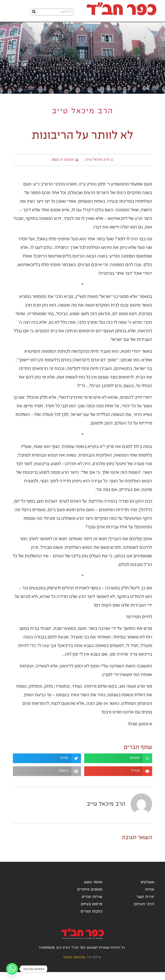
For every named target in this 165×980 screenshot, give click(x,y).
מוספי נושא (93, 890)
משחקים (147, 890)
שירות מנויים (92, 905)
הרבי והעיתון (144, 912)
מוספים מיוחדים (90, 898)
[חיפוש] (34, 12)
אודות (150, 898)
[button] (118, 766)
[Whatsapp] (12, 969)
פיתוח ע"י (82, 965)
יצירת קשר (145, 905)
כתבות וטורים (91, 920)
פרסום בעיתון (92, 912)
